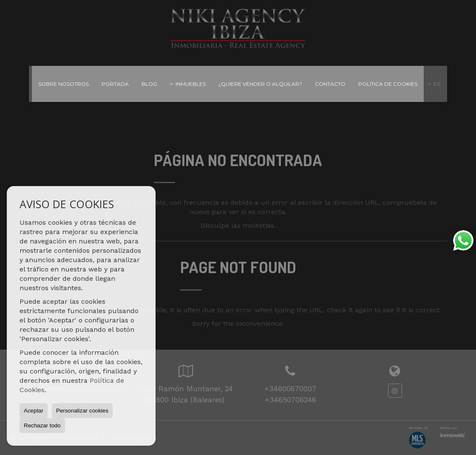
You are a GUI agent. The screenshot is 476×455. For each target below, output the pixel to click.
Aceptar (34, 411)
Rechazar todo (42, 425)
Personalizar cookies (82, 411)
